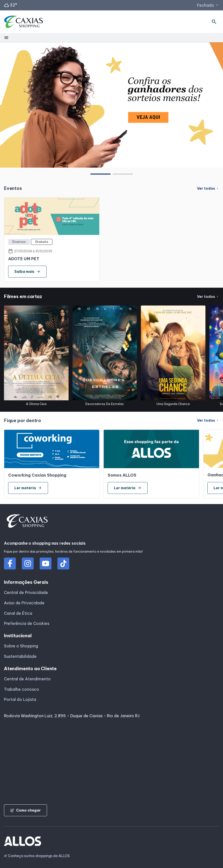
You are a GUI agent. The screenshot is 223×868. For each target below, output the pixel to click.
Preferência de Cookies (27, 623)
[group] (111, 105)
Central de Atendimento (27, 679)
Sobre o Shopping (21, 646)
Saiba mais (27, 272)
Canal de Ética (18, 613)
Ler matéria (28, 488)
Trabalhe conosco (22, 689)
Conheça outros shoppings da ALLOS (37, 856)
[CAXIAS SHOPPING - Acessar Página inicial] (24, 22)
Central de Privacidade (26, 592)
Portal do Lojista (20, 699)
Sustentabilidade (20, 656)
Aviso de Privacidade (24, 603)
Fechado (208, 5)
